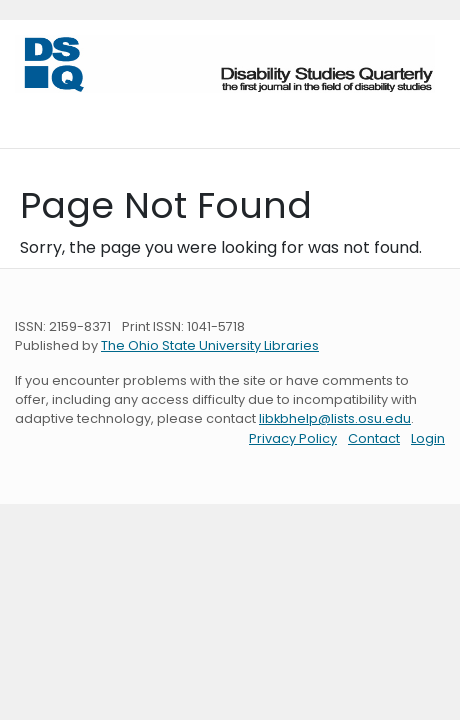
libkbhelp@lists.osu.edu (335, 418)
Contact (374, 438)
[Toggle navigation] (43, 113)
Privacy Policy (293, 438)
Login (428, 438)
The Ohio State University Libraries (210, 345)
